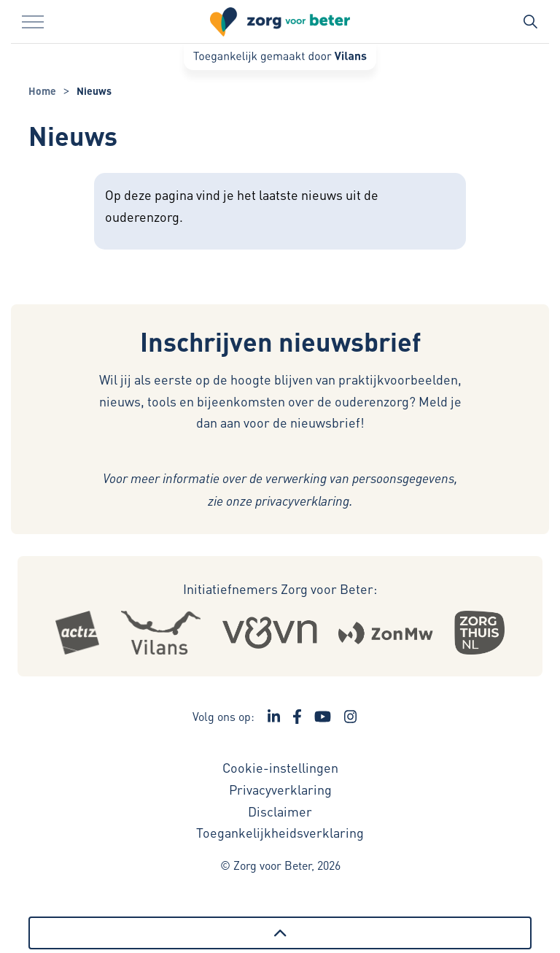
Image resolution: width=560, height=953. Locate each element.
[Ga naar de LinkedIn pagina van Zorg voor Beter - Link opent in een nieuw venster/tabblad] (274, 717)
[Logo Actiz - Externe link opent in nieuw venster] (77, 633)
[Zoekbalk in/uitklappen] (530, 22)
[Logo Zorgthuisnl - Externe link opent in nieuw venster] (480, 633)
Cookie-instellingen (280, 767)
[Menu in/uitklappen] (33, 22)
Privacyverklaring (280, 789)
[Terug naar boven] (280, 933)
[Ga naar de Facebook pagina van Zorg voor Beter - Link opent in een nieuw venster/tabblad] (297, 717)
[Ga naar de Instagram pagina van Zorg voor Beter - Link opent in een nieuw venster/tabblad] (351, 717)
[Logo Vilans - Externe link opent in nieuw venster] (160, 633)
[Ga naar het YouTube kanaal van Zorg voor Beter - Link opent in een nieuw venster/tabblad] (323, 717)
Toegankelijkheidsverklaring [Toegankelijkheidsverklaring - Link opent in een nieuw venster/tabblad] (280, 832)
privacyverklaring (302, 501)
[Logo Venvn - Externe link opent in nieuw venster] (269, 633)
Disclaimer (280, 811)
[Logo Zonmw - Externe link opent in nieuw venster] (385, 632)
